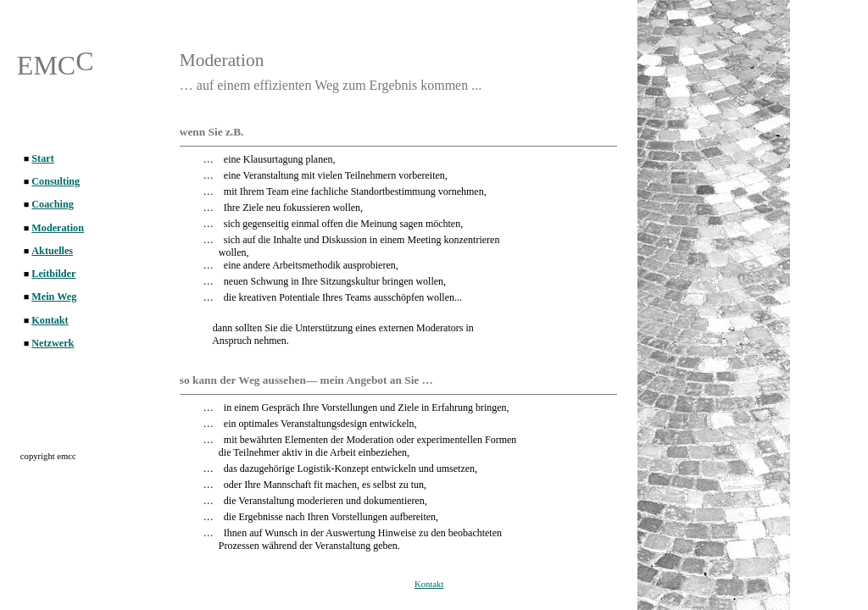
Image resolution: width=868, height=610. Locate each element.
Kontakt (429, 584)
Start (42, 158)
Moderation (58, 228)
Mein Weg (54, 297)
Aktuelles (52, 251)
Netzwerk (53, 343)
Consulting (56, 181)
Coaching (52, 204)
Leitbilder (53, 274)
